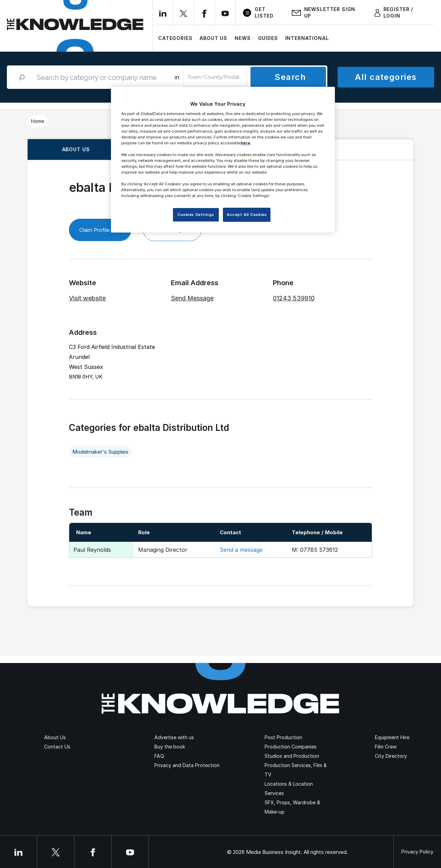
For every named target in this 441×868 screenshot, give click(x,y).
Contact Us (57, 747)
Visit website (87, 298)
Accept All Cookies (247, 215)
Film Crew (386, 747)
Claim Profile (100, 230)
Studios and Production (292, 756)
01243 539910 (294, 298)
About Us (213, 38)
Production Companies (291, 747)
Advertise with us (174, 737)
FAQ (159, 756)
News (243, 38)
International (307, 38)
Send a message (241, 550)
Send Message (192, 298)
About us (76, 149)
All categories (386, 77)
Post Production (283, 737)
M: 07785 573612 (315, 550)
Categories (175, 38)
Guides (268, 38)
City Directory (391, 756)
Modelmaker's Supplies (100, 452)
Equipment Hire (392, 737)
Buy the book (170, 747)
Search (290, 77)
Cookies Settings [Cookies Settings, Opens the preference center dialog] (196, 215)
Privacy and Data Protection (187, 765)
